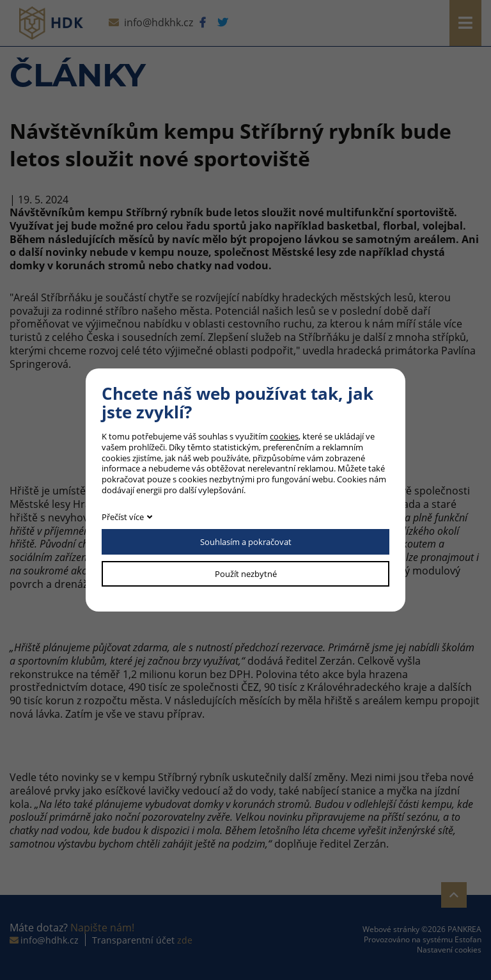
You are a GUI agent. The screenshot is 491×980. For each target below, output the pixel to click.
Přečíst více (123, 517)
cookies (284, 436)
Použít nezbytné (246, 574)
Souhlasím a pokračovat (246, 542)
